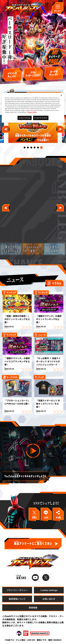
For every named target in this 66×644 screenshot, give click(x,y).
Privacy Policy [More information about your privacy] (32, 112)
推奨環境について (17, 599)
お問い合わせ (49, 599)
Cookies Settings (49, 590)
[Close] (61, 95)
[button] (25, 148)
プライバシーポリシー (17, 590)
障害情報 (33, 608)
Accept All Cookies (41, 118)
